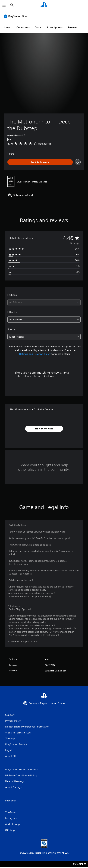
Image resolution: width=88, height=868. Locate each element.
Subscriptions (55, 27)
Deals (38, 27)
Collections (23, 27)
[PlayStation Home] (44, 5)
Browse (72, 27)
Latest (8, 27)
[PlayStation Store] (16, 16)
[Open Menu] (4, 5)
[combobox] (44, 302)
